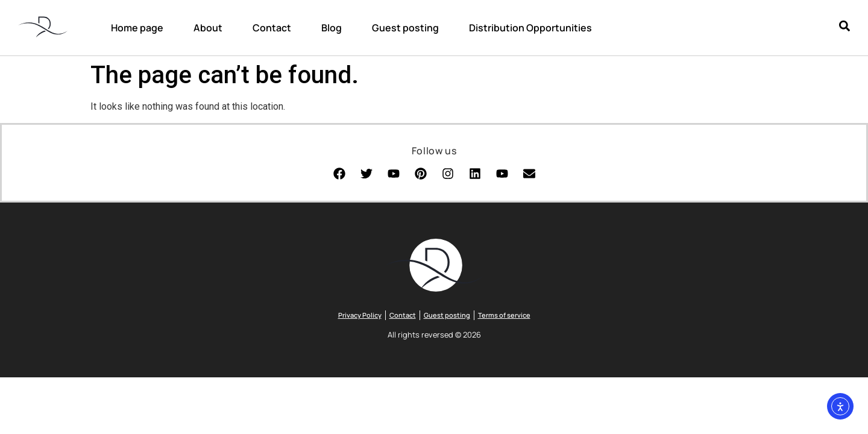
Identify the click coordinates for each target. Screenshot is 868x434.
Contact (272, 28)
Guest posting (405, 28)
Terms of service (504, 315)
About (208, 28)
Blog (332, 28)
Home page (137, 28)
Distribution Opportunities (530, 28)
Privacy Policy (360, 315)
